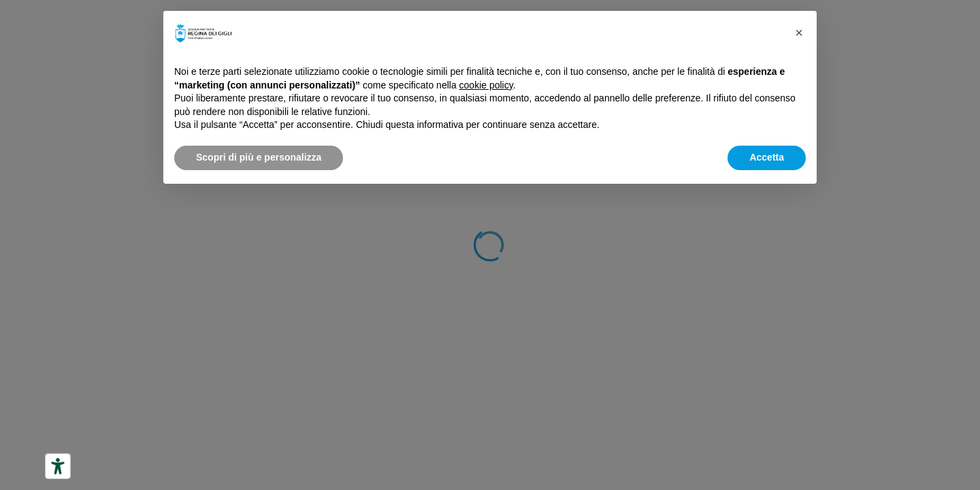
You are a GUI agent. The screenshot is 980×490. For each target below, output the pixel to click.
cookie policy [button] (486, 85)
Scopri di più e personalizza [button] (259, 157)
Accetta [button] (767, 157)
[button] (799, 33)
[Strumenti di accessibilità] (58, 466)
